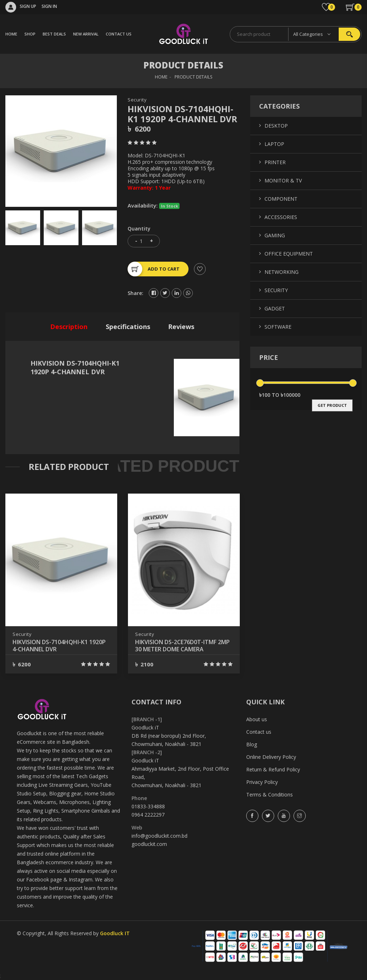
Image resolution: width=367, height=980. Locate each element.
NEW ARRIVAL (86, 34)
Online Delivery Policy (271, 757)
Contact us (259, 732)
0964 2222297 (148, 815)
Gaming (275, 235)
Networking (282, 272)
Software (278, 327)
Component (281, 199)
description (69, 327)
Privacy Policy (262, 782)
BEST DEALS (54, 34)
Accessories (281, 217)
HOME (11, 34)
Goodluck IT (115, 933)
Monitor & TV (283, 180)
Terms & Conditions (270, 795)
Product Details (193, 77)
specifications (128, 327)
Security (137, 100)
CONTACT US (119, 34)
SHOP (30, 34)
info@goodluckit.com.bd (159, 836)
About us (257, 719)
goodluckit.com (149, 844)
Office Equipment (289, 254)
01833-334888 (148, 806)
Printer (275, 162)
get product (332, 405)
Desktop (276, 126)
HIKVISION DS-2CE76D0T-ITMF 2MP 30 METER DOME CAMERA (182, 646)
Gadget (275, 308)
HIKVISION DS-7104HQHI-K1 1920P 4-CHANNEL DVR (59, 646)
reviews (181, 327)
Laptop (274, 144)
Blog (252, 744)
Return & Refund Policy (273, 769)
